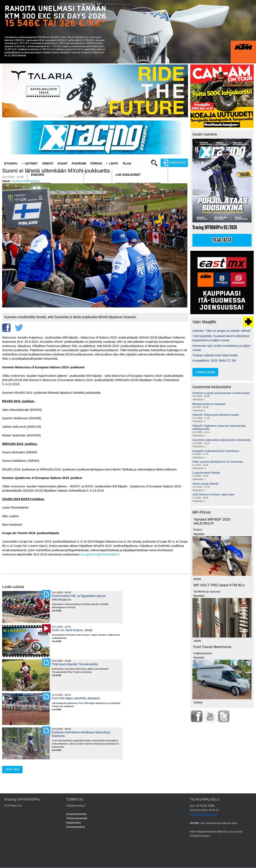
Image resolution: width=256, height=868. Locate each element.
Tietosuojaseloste (77, 818)
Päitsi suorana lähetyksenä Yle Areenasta (218, 462)
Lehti (114, 163)
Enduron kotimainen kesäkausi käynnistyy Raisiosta (81, 734)
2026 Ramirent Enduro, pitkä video (213, 494)
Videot (48, 163)
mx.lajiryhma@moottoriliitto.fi (100, 554)
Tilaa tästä (222, 240)
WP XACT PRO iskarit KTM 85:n (219, 585)
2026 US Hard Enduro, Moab (72, 630)
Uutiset (31, 163)
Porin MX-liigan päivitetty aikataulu (76, 698)
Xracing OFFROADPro (26, 181)
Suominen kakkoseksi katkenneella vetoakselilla (222, 440)
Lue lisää (58, 611)
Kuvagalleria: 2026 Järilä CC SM (214, 361)
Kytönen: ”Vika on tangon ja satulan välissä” (222, 331)
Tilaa (127, 163)
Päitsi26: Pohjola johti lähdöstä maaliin (216, 415)
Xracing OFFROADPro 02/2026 (215, 227)
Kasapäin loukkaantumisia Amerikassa (216, 451)
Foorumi (79, 163)
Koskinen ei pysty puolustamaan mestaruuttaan (221, 393)
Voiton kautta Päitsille (205, 484)
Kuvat (63, 163)
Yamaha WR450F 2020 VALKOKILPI (212, 521)
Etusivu (11, 163)
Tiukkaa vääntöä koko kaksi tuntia (215, 355)
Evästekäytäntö (76, 827)
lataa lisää (12, 769)
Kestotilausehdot (76, 814)
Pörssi (96, 163)
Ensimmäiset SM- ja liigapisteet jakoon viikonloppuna (79, 597)
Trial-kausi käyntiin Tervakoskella (75, 664)
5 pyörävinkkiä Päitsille (206, 473)
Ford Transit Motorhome (212, 647)
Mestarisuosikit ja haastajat (209, 404)
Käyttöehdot (73, 823)
